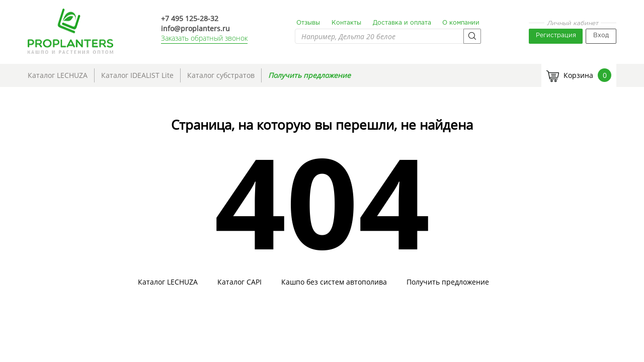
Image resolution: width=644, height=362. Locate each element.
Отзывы (308, 23)
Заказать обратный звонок (204, 38)
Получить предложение (309, 75)
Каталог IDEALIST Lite (137, 75)
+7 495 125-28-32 (190, 18)
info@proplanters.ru (195, 28)
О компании (461, 23)
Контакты (346, 23)
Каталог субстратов (221, 75)
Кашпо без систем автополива (334, 282)
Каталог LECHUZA (58, 75)
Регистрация (556, 35)
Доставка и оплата (402, 23)
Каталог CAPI (239, 282)
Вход (601, 35)
